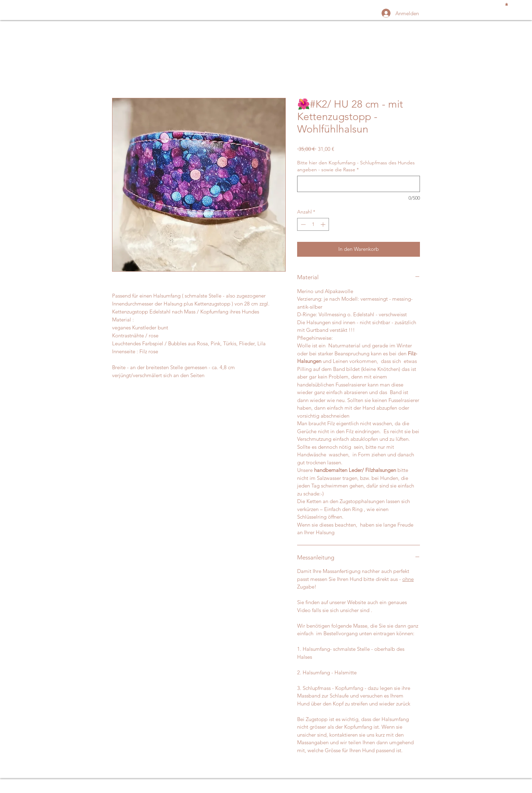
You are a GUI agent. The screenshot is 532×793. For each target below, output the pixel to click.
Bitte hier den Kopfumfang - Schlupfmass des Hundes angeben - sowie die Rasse (356, 166)
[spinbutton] (313, 224)
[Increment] (324, 224)
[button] (507, 4)
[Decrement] (302, 224)
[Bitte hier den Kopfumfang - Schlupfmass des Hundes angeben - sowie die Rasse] (359, 184)
